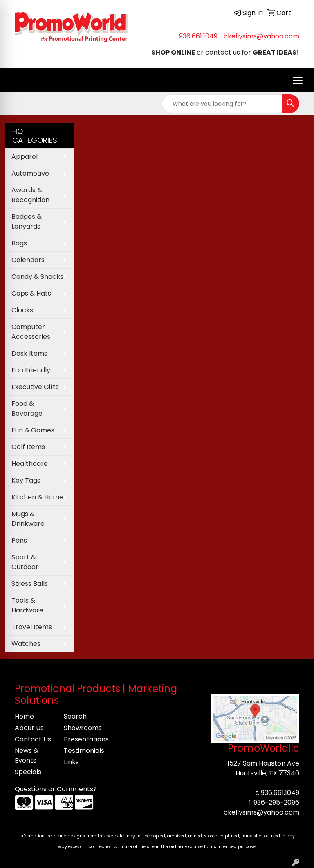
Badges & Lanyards (27, 221)
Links (71, 762)
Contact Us (33, 739)
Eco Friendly (31, 370)
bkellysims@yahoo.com (261, 36)
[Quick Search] (222, 104)
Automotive (30, 173)
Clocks (22, 310)
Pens (19, 540)
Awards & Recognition (30, 195)
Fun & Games (33, 430)
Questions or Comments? (56, 789)
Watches (26, 644)
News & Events (27, 756)
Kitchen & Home (37, 497)
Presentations (83, 739)
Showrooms (83, 728)
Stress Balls (30, 584)
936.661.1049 (198, 36)
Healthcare (30, 464)
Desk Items (29, 353)
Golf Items (28, 447)
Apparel (25, 157)
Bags (19, 243)
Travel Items (32, 627)
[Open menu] (298, 80)
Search (75, 716)
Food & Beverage (27, 408)
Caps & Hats (31, 293)
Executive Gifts (35, 387)
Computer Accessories (31, 332)
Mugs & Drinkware (28, 519)
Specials (28, 772)
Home (24, 716)
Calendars (28, 260)
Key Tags (26, 480)
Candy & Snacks (37, 277)
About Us (29, 728)
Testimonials (83, 751)
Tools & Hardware (27, 605)
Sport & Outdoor (25, 562)
